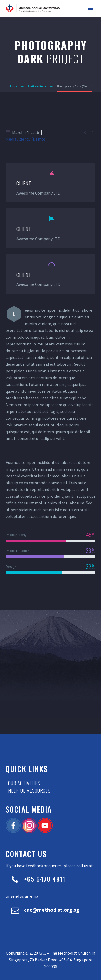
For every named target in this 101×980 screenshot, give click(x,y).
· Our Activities (23, 783)
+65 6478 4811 (45, 879)
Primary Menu (90, 8)
